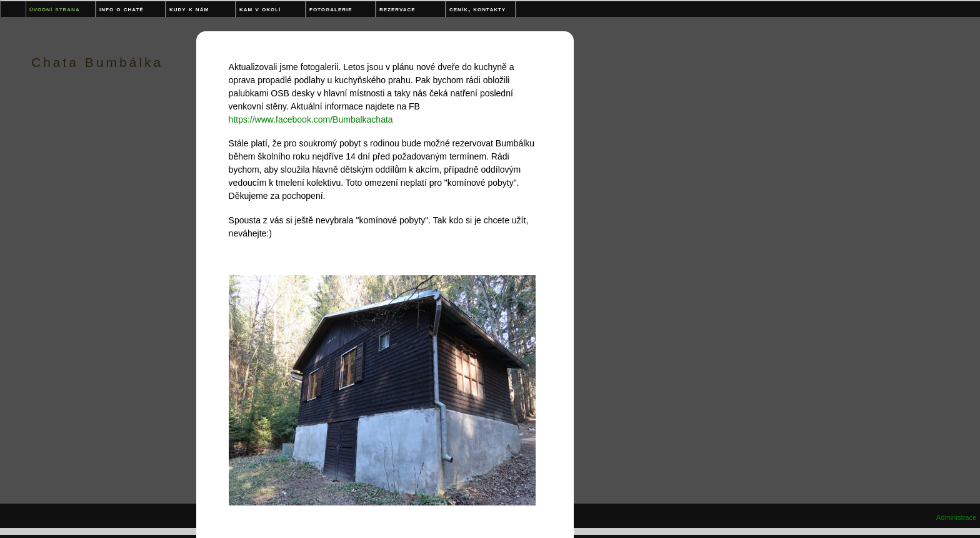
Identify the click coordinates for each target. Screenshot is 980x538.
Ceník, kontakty (477, 9)
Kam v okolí (260, 9)
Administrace (957, 517)
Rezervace (397, 9)
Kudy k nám (189, 9)
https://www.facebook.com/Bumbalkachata (311, 119)
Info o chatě (122, 9)
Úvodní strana (55, 9)
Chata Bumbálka (97, 63)
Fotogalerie (331, 9)
